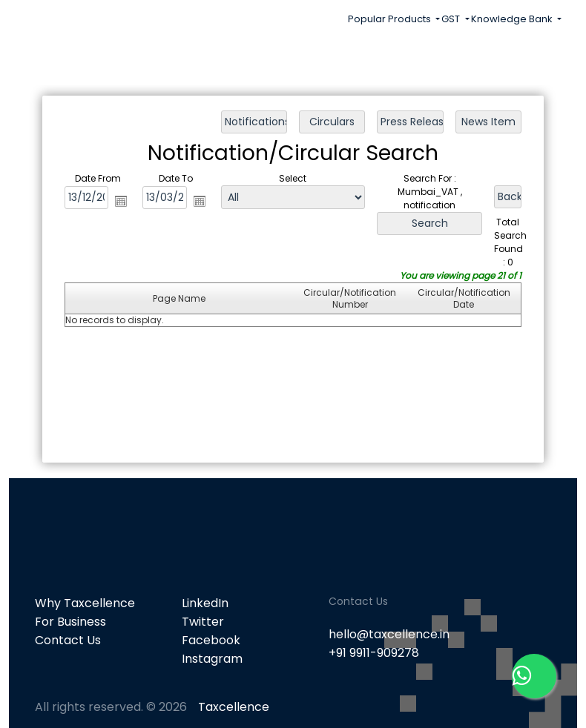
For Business (70, 622)
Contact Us (68, 640)
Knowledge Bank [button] (513, 19)
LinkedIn (205, 603)
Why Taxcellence (85, 603)
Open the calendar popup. (121, 201)
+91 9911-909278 (374, 653)
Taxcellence (234, 707)
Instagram (212, 659)
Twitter (203, 622)
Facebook (211, 640)
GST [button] (452, 19)
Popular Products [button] (391, 19)
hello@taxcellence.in (389, 634)
